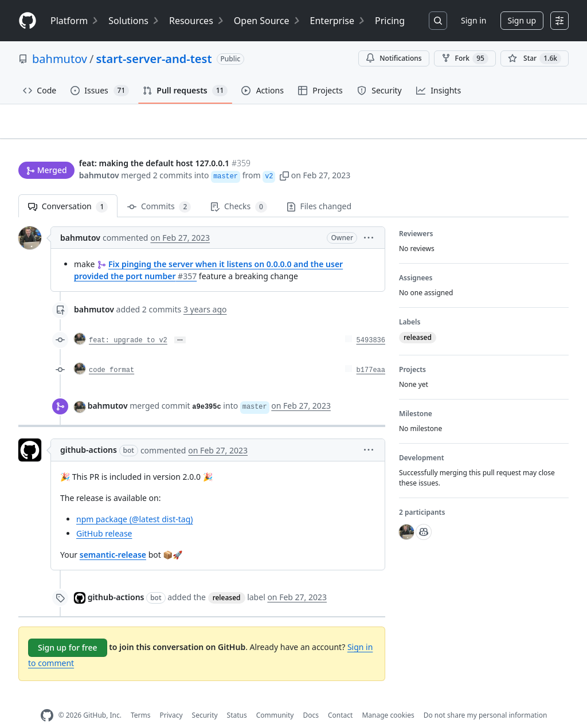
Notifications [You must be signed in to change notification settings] (394, 58)
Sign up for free (68, 630)
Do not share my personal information (486, 697)
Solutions (134, 21)
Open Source (267, 21)
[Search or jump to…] (438, 21)
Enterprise (338, 21)
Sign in (473, 20)
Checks (238, 189)
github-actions (89, 432)
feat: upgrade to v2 (128, 323)
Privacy (171, 697)
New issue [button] (533, 129)
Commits (159, 189)
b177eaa (371, 353)
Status (237, 697)
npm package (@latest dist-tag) (134, 501)
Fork (465, 58)
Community (275, 697)
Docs (311, 697)
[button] (284, 153)
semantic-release (113, 537)
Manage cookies (388, 697)
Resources (197, 21)
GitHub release (104, 516)
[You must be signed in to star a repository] (535, 58)
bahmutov (60, 59)
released (227, 580)
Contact (340, 697)
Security (205, 697)
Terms (141, 697)
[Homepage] (28, 21)
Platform (75, 21)
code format (111, 353)
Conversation (68, 189)
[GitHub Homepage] (47, 698)
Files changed (319, 188)
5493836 (371, 323)
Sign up (522, 20)
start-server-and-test (154, 59)
